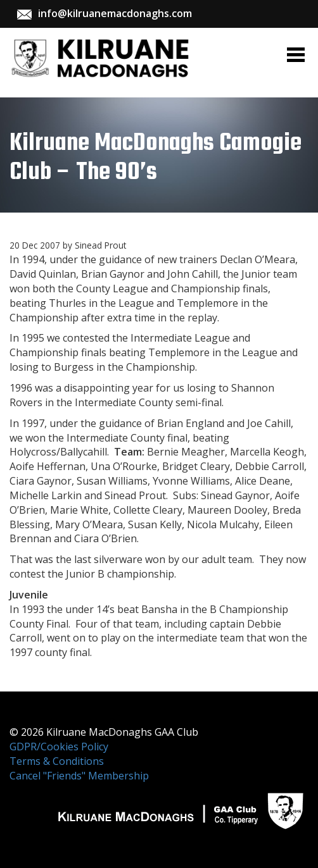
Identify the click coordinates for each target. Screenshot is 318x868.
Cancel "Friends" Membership (79, 776)
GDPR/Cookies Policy (59, 747)
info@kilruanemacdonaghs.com (115, 13)
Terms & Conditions (57, 761)
